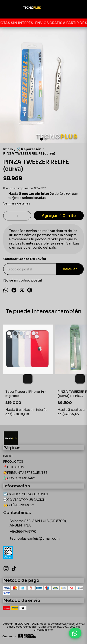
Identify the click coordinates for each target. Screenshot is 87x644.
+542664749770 (20, 532)
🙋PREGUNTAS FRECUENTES (25, 472)
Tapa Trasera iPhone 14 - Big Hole (26, 394)
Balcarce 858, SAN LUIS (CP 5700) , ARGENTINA (35, 523)
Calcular (70, 269)
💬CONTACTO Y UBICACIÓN (24, 500)
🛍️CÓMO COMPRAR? (19, 478)
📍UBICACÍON (14, 467)
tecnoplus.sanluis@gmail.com (31, 539)
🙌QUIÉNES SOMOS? (19, 505)
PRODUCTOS (13, 461)
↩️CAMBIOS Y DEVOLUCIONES (26, 494)
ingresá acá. (61, 627)
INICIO (8, 456)
